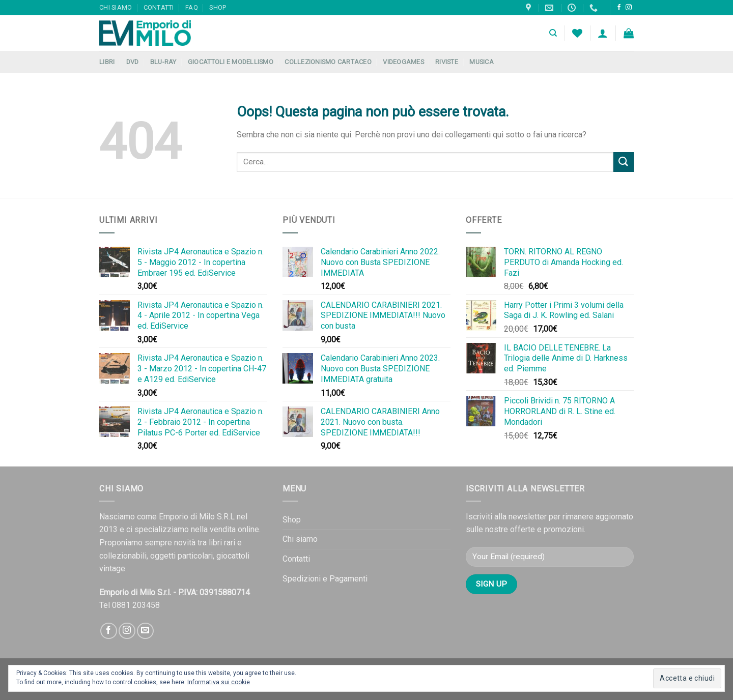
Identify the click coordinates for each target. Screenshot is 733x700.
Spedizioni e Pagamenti (325, 579)
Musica (482, 62)
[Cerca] (553, 33)
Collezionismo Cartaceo (328, 62)
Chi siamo (116, 7)
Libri (107, 62)
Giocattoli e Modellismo (231, 62)
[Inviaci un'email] (145, 631)
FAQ (192, 7)
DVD (133, 62)
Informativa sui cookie (219, 682)
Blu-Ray (163, 62)
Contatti (159, 7)
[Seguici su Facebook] (619, 8)
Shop (218, 7)
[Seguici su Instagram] (629, 8)
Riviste (447, 62)
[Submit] (624, 162)
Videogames (403, 62)
